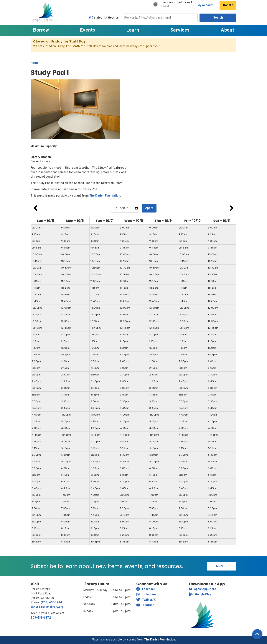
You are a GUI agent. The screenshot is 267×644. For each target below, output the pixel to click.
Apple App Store (203, 589)
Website (113, 18)
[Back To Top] (257, 634)
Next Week (232, 208)
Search (218, 18)
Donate (228, 5)
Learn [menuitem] (133, 30)
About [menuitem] (227, 30)
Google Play (200, 595)
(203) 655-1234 (51, 603)
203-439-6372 (41, 618)
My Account (206, 5)
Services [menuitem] (180, 30)
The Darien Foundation (105, 196)
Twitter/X (146, 600)
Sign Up (222, 566)
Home (35, 63)
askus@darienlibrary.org (47, 607)
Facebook (146, 589)
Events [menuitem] (88, 30)
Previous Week (35, 208)
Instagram (146, 595)
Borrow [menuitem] (41, 30)
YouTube (145, 605)
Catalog (97, 18)
